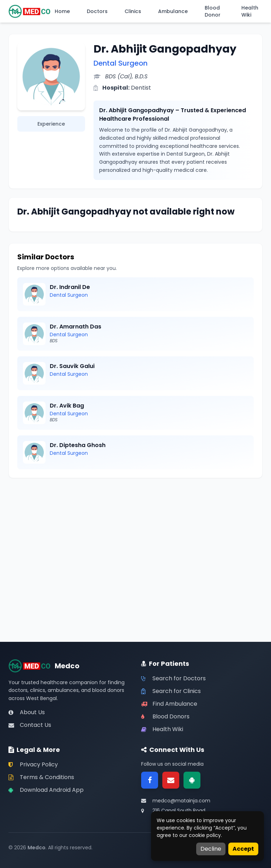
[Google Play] (192, 780)
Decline (211, 849)
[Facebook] (150, 780)
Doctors (97, 11)
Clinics (133, 11)
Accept (243, 849)
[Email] (171, 780)
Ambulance (173, 11)
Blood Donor (213, 11)
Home (62, 11)
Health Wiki (250, 11)
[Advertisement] (135, 536)
